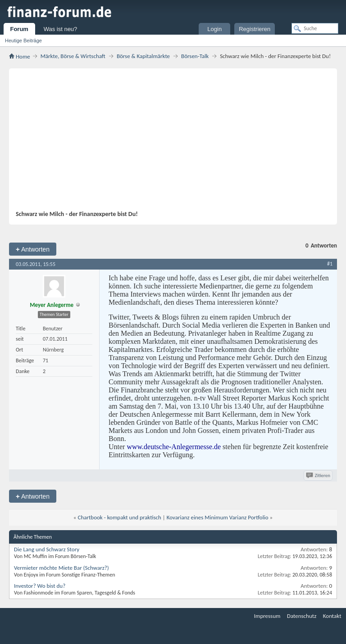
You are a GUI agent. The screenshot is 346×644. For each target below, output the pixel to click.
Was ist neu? (61, 29)
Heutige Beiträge (23, 41)
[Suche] (315, 28)
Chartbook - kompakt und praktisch (119, 517)
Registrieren (255, 29)
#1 (330, 264)
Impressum (267, 616)
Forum (19, 29)
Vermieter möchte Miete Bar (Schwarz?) (61, 568)
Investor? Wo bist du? (40, 586)
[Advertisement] (168, 143)
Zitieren (319, 475)
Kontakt (332, 616)
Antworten (33, 249)
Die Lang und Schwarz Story (47, 549)
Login (214, 29)
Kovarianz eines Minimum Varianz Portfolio (218, 517)
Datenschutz (302, 616)
